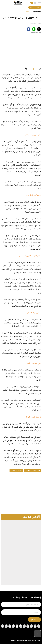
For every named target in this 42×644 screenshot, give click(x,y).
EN (31, 3)
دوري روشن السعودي (33, 470)
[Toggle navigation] (39, 3)
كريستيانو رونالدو (16, 470)
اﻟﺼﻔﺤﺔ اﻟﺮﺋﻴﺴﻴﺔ (37, 11)
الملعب (28, 11)
